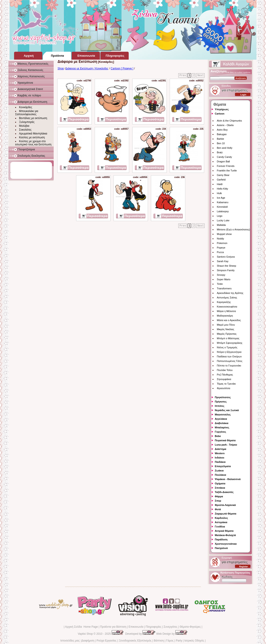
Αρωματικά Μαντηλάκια (33, 134)
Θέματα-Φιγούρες (190, 627)
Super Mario (224, 279)
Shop (61, 68)
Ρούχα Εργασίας (106, 641)
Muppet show (224, 234)
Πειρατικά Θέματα (225, 440)
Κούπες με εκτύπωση (32, 137)
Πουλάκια (220, 475)
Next (201, 76)
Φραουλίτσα (224, 388)
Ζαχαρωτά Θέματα (226, 514)
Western (220, 453)
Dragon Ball (223, 161)
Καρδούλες (221, 518)
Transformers (224, 288)
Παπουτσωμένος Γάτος (230, 361)
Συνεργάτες (170, 627)
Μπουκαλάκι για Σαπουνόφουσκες (27, 113)
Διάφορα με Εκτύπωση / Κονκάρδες (87, 68)
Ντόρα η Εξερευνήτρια (229, 352)
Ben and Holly (225, 148)
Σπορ (218, 501)
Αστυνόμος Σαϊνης (227, 298)
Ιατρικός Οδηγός (194, 641)
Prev (183, 76)
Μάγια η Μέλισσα (226, 311)
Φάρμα (219, 496)
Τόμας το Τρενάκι (226, 384)
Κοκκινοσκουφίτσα (227, 307)
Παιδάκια (220, 462)
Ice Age (221, 198)
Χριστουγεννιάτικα (226, 544)
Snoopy (221, 275)
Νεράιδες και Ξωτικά (227, 410)
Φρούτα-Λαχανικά (225, 505)
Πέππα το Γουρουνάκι (229, 366)
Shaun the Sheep (226, 266)
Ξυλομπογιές (27, 122)
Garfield (221, 180)
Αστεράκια (221, 522)
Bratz (220, 152)
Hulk (219, 193)
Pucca (220, 252)
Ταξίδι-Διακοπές (224, 492)
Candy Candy (224, 157)
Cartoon (220, 114)
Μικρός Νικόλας (226, 329)
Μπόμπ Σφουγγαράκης (230, 343)
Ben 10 (221, 143)
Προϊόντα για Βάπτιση (113, 627)
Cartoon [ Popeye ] (122, 68)
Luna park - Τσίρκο (226, 445)
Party (179, 641)
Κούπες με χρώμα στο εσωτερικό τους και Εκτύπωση (33, 143)
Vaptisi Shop (85, 634)
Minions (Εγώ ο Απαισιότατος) (233, 229)
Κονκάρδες (26, 107)
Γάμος (170, 641)
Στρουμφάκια (224, 379)
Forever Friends (226, 166)
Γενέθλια (220, 527)
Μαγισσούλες (223, 415)
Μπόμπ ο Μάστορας (228, 338)
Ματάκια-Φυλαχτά (225, 535)
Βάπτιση (159, 641)
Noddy (220, 239)
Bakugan (222, 134)
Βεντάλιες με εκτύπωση (33, 118)
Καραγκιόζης (224, 302)
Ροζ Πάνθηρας (225, 375)
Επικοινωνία (136, 627)
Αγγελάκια (221, 419)
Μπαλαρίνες (222, 427)
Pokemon (222, 243)
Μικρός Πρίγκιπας (227, 334)
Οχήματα (220, 483)
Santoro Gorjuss (226, 257)
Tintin (220, 284)
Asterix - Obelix (225, 125)
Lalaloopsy (223, 211)
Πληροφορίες (153, 627)
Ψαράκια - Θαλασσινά (228, 479)
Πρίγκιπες (221, 402)
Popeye (221, 248)
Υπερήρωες (222, 109)
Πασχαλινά (221, 548)
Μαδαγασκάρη (225, 316)
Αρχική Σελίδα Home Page (81, 627)
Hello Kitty (222, 189)
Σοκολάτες (25, 130)
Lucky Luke (223, 220)
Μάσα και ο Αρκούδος (229, 320)
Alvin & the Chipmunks (229, 121)
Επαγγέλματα (223, 466)
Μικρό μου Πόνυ (226, 325)
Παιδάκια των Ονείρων (229, 356)
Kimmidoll (222, 207)
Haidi (220, 184)
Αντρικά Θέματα (224, 531)
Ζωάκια (219, 471)
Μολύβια (24, 126)
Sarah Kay (223, 261)
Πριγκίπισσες (223, 397)
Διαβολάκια (222, 423)
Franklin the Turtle (227, 171)
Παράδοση (221, 539)
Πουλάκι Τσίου (225, 370)
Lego (220, 216)
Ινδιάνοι (220, 458)
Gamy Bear (223, 175)
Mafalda (221, 225)
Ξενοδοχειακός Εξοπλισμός (135, 641)
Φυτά (218, 509)
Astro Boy (222, 130)
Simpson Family (226, 270)
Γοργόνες (220, 432)
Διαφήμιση (88, 641)
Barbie (220, 139)
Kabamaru (223, 202)
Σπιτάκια (220, 488)
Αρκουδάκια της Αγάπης (230, 293)
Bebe (218, 436)
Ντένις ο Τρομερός (227, 347)
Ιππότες (220, 406)
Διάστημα (220, 449)
